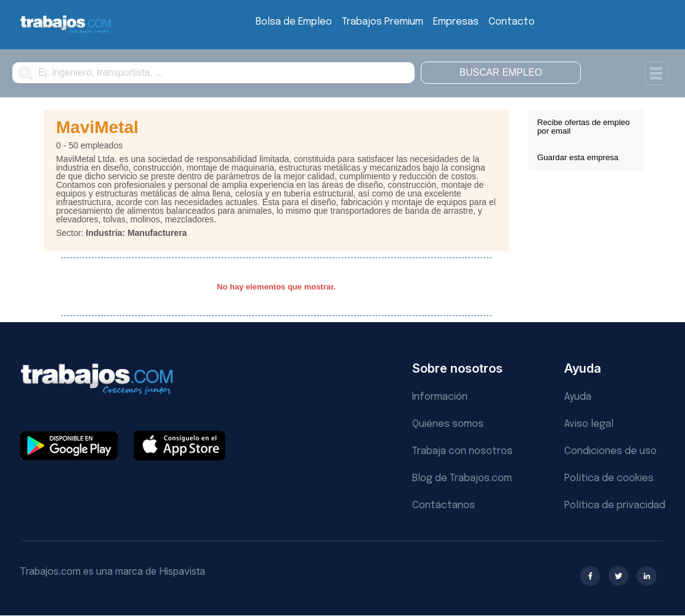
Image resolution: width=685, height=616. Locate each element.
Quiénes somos (448, 424)
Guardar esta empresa (578, 157)
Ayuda (578, 397)
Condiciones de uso (610, 451)
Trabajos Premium (383, 22)
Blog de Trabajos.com (462, 478)
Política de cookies (609, 478)
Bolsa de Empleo (294, 22)
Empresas (456, 22)
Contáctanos (444, 505)
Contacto (512, 22)
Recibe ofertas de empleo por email (583, 127)
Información (440, 397)
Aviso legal (589, 424)
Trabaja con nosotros (462, 451)
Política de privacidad (615, 505)
